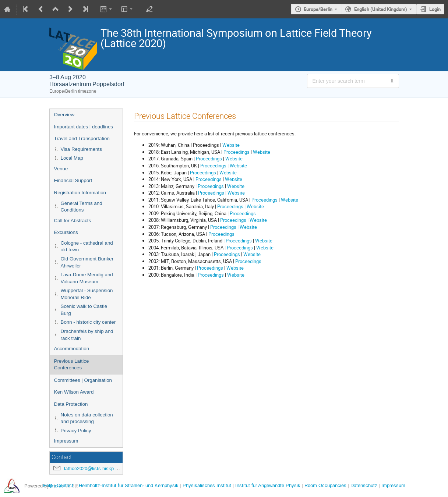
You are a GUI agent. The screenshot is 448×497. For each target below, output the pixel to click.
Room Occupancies (325, 485)
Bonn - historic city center (88, 322)
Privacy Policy (76, 431)
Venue (61, 169)
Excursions (66, 232)
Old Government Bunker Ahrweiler (87, 262)
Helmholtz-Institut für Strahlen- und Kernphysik (129, 485)
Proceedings (237, 152)
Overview (64, 115)
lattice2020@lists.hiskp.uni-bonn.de (102, 468)
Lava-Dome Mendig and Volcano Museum (87, 278)
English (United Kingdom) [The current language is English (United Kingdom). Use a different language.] (381, 9)
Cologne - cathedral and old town (87, 246)
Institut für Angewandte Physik (268, 485)
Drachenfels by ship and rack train (87, 335)
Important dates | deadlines (84, 127)
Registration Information (80, 193)
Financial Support (73, 180)
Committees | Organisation (83, 380)
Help (48, 485)
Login (435, 9)
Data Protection (71, 404)
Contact (65, 485)
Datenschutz (364, 485)
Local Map (72, 158)
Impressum (66, 441)
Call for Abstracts (73, 221)
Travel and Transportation (82, 139)
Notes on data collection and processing (87, 418)
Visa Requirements (81, 149)
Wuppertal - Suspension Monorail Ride (87, 294)
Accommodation (72, 349)
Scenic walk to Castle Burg (84, 310)
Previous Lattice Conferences (72, 365)
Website (231, 145)
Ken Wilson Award (74, 392)
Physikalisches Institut (207, 485)
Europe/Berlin (318, 9)
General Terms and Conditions (82, 207)
